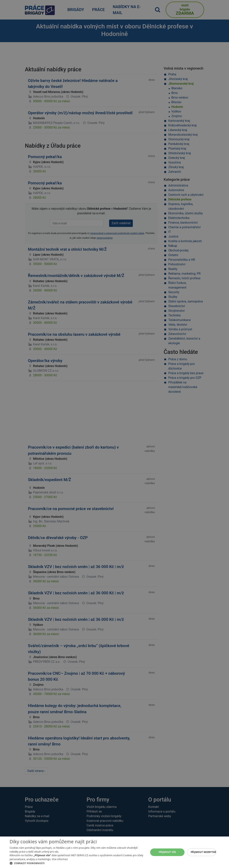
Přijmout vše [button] (167, 852)
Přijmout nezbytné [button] (203, 852)
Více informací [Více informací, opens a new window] (60, 859)
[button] (77, 863)
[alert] (114, 434)
